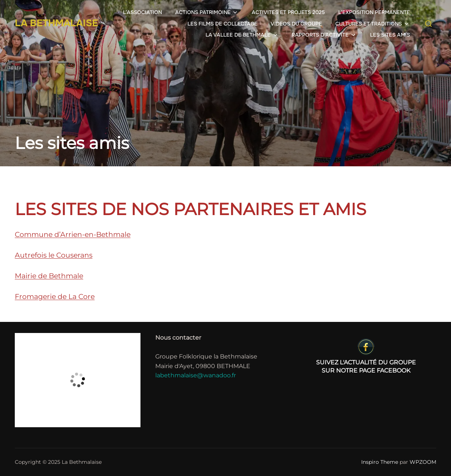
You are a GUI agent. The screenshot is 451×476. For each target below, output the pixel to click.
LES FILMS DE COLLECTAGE (223, 24)
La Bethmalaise (56, 23)
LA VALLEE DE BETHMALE (242, 35)
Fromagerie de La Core (55, 297)
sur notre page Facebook (366, 356)
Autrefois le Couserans (54, 255)
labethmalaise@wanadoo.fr (196, 375)
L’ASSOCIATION (143, 12)
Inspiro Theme (380, 462)
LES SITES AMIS (390, 35)
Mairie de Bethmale (49, 276)
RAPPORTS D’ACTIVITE (324, 35)
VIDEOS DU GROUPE (296, 24)
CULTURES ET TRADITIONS (373, 24)
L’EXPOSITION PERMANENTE (374, 12)
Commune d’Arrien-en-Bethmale (73, 234)
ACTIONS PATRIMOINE (207, 12)
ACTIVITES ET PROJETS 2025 (288, 12)
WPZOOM (423, 462)
